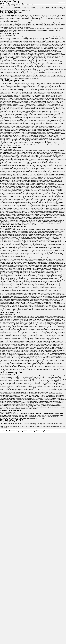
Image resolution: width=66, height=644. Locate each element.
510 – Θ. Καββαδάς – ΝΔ (11, 12)
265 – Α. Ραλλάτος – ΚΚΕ (11, 373)
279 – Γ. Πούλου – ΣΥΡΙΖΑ (12, 420)
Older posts (3, 428)
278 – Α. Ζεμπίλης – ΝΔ (11, 410)
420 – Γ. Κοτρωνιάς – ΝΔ (11, 147)
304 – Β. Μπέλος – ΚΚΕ (10, 313)
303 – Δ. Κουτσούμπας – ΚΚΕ (13, 226)
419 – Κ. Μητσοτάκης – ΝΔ (12, 80)
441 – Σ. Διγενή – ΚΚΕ (10, 34)
